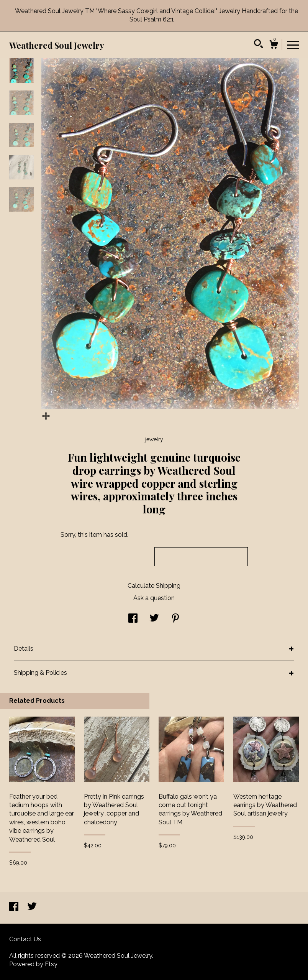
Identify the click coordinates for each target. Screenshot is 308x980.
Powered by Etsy (33, 964)
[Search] (259, 45)
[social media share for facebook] (133, 619)
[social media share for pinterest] (175, 619)
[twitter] (32, 907)
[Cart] (274, 46)
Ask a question (154, 598)
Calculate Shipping (154, 586)
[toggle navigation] (293, 44)
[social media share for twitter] (154, 619)
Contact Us (25, 939)
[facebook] (15, 907)
